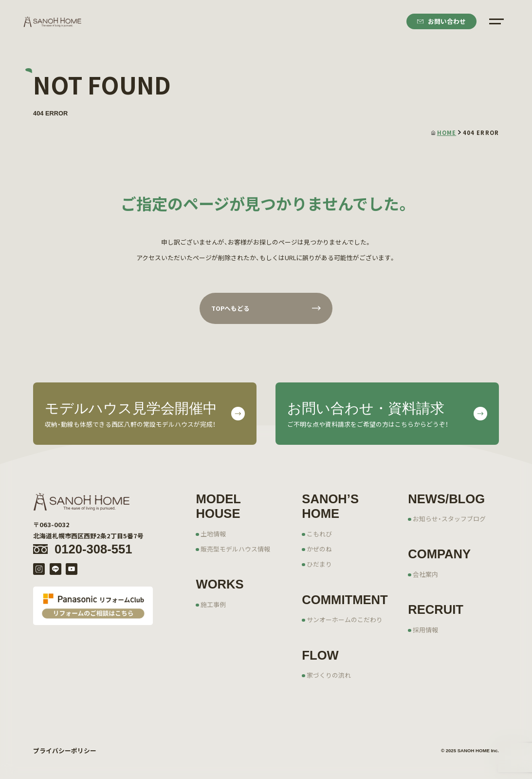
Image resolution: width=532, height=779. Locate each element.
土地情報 (213, 534)
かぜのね (319, 549)
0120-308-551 (93, 549)
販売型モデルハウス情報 (235, 549)
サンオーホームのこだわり (345, 619)
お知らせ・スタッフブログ (449, 519)
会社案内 (425, 574)
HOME (444, 133)
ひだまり (319, 564)
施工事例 (213, 604)
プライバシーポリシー (65, 750)
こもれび (319, 534)
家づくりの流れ (329, 675)
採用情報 (425, 630)
